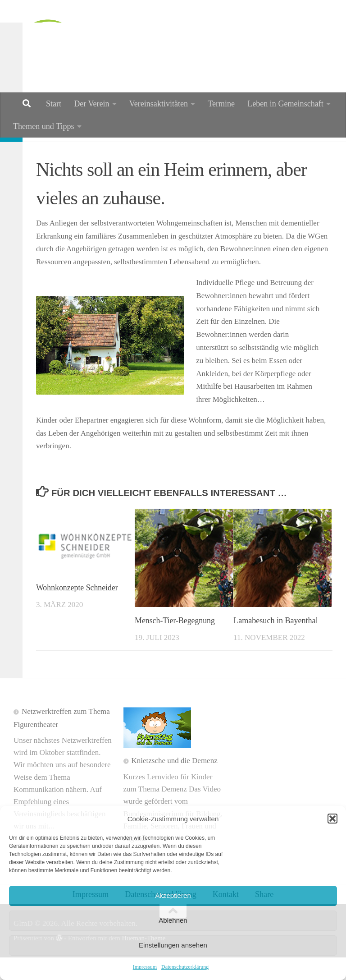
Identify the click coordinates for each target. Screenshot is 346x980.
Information (64, 151)
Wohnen (116, 151)
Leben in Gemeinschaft (285, 104)
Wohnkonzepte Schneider (77, 610)
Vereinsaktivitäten (159, 104)
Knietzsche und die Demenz (175, 783)
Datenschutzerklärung (185, 967)
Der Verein (91, 104)
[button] (332, 819)
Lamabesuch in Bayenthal (275, 643)
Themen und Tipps (44, 126)
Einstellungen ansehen (173, 945)
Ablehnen (173, 920)
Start (54, 104)
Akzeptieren (173, 895)
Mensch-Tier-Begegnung (175, 643)
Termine (221, 104)
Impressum (145, 967)
